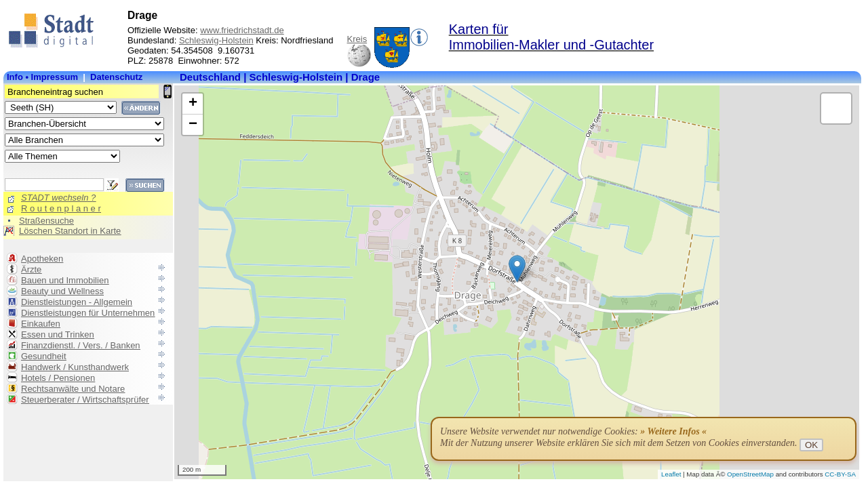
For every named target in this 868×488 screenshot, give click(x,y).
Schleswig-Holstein (216, 40)
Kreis (357, 39)
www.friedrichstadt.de (242, 30)
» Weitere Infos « (673, 431)
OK (811, 445)
